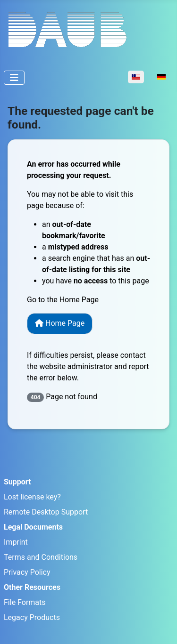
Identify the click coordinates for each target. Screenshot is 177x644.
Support (17, 482)
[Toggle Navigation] (14, 78)
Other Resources (32, 587)
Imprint (16, 542)
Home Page (60, 323)
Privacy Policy (27, 572)
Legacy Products (32, 617)
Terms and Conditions (41, 557)
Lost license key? (32, 497)
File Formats (25, 602)
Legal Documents (33, 527)
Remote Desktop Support (46, 512)
